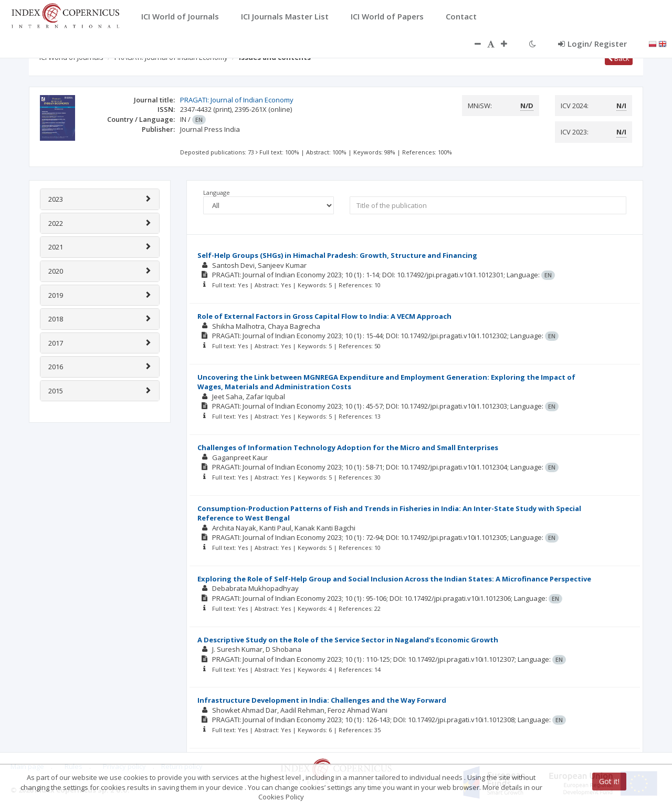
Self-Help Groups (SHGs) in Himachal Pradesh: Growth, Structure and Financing (337, 255)
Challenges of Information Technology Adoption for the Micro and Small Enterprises (348, 447)
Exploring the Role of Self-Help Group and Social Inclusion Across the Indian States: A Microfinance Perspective (394, 579)
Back (619, 58)
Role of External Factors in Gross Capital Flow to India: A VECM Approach (324, 316)
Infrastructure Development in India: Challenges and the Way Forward (322, 700)
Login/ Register (592, 44)
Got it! (609, 781)
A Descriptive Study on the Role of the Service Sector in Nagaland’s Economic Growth (348, 640)
